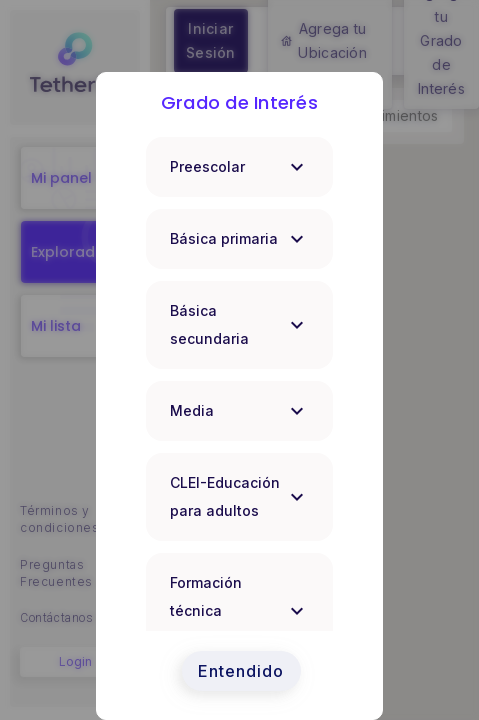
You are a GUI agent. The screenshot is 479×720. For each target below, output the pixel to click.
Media (239, 411)
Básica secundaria (239, 324)
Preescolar (239, 167)
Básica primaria (239, 239)
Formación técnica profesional (239, 610)
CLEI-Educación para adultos (239, 496)
